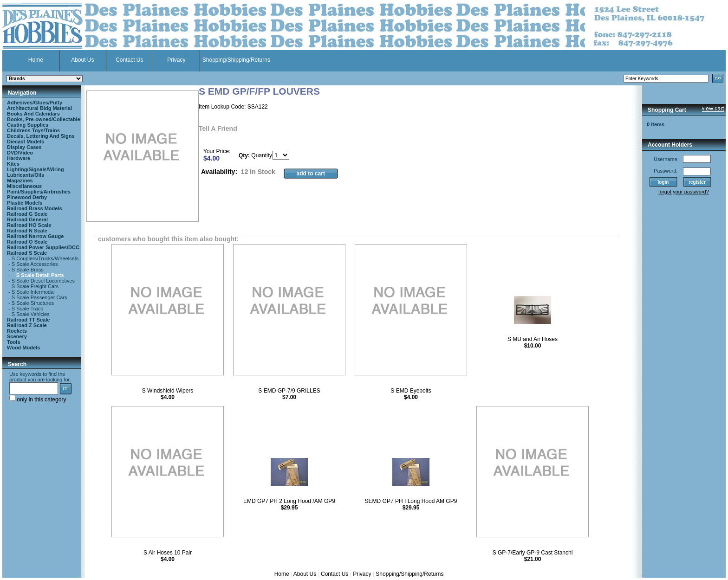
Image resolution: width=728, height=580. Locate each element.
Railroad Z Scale (27, 325)
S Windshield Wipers (168, 391)
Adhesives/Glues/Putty (35, 103)
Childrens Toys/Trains (33, 130)
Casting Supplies (28, 125)
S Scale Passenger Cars (39, 297)
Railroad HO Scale (29, 225)
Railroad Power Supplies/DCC (43, 247)
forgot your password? (684, 192)
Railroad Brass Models (35, 208)
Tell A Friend (218, 129)
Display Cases (24, 147)
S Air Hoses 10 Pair (168, 553)
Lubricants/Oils (26, 175)
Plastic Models (25, 203)
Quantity (262, 155)
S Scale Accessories (35, 264)
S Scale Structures (33, 303)
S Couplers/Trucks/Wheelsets (45, 258)
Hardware (19, 158)
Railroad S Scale (27, 253)
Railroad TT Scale (28, 320)
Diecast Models (26, 142)
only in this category (38, 400)
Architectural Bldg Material (39, 108)
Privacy (176, 60)
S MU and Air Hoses (533, 339)
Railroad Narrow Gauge (35, 236)
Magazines (20, 180)
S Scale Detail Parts (40, 275)
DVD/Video (20, 153)
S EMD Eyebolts (411, 391)
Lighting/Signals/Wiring (36, 169)
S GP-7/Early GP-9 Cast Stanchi (533, 553)
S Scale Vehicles (31, 314)
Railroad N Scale (27, 231)
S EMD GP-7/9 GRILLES (289, 391)
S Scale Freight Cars (35, 286)
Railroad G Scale (27, 214)
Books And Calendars (33, 114)
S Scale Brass (28, 270)
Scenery (17, 336)
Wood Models (23, 348)
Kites (13, 164)
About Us (82, 60)
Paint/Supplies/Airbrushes (39, 192)
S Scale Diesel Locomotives (43, 281)
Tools (14, 342)
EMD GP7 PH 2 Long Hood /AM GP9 (289, 501)
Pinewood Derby (27, 197)
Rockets (17, 331)
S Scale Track (27, 309)
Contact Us (129, 60)
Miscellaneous (24, 186)
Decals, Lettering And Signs (41, 136)
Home (36, 60)
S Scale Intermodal (33, 292)
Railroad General (27, 219)
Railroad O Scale (27, 242)
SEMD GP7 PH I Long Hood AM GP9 (411, 501)
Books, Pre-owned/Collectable (44, 119)
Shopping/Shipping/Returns (236, 60)
